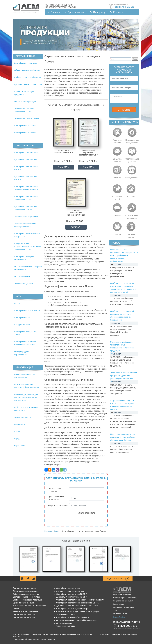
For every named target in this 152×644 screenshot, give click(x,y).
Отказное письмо (22, 277)
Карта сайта (20, 446)
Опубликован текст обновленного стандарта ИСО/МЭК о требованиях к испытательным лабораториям (124, 255)
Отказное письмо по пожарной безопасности (76, 620)
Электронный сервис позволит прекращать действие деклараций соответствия (124, 376)
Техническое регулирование (27, 118)
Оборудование (132, 178)
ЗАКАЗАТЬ (64, 167)
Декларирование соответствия (28, 84)
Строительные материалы (132, 217)
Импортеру (99, 12)
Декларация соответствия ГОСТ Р (72, 597)
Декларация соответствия (26, 160)
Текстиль (117, 178)
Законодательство (22, 417)
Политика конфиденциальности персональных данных (34, 639)
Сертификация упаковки (132, 160)
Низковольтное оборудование (132, 141)
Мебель (117, 215)
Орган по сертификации (25, 102)
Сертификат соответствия (26, 152)
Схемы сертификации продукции (28, 600)
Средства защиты (117, 160)
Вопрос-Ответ (20, 424)
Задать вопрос (118, 579)
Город (17, 439)
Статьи (17, 431)
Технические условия (24, 284)
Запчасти (131, 197)
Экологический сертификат (26, 217)
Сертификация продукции (26, 63)
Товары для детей (117, 198)
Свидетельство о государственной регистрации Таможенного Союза (28, 247)
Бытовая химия (131, 236)
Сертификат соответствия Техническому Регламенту (80, 600)
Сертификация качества (25, 126)
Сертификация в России (25, 133)
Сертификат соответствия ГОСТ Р (72, 594)
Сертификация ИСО (23, 317)
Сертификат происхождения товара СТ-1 (75, 609)
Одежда (117, 234)
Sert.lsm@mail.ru (119, 617)
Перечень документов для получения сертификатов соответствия (26, 397)
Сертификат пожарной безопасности (73, 617)
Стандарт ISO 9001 (23, 325)
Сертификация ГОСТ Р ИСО (27, 310)
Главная (55, 12)
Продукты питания (117, 141)
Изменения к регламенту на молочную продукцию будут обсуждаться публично (123, 437)
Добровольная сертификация (27, 77)
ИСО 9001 (19, 303)
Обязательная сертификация (27, 70)
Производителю (76, 12)
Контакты (118, 12)
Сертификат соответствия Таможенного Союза (77, 603)
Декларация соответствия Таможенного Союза (77, 606)
